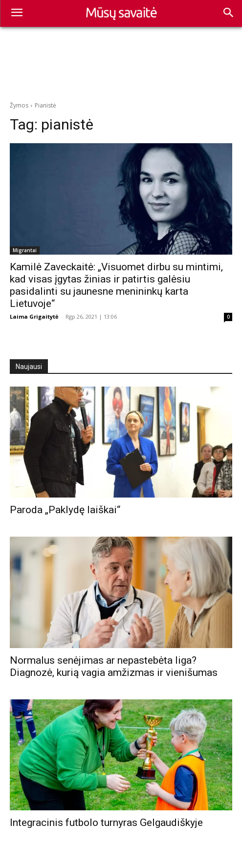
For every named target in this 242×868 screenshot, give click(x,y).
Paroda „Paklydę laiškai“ (65, 510)
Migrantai (25, 250)
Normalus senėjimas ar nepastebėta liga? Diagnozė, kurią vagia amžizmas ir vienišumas (114, 666)
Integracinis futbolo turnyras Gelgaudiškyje (106, 823)
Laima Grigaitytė (34, 316)
